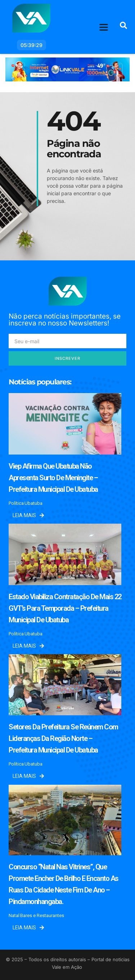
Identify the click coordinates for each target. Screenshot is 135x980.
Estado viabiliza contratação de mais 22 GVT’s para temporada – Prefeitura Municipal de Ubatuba (65, 608)
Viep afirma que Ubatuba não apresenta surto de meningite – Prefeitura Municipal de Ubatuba (53, 478)
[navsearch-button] (123, 27)
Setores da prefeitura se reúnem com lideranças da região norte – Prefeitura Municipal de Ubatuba (63, 738)
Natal (14, 915)
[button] (104, 27)
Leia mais (28, 515)
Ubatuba (33, 503)
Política (16, 503)
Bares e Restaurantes (42, 915)
